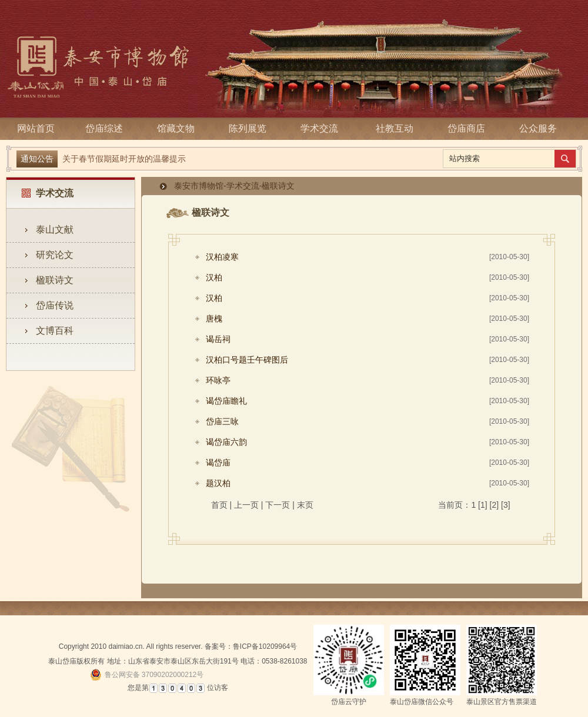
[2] (495, 505)
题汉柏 (218, 483)
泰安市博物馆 (199, 186)
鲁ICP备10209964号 (265, 646)
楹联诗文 (55, 280)
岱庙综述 (108, 128)
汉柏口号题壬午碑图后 (247, 360)
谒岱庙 (218, 463)
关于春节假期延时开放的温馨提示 (124, 159)
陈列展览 (251, 128)
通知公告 (37, 159)
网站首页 (36, 128)
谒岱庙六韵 (226, 442)
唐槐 (214, 319)
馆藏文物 (179, 128)
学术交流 (323, 128)
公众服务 (538, 128)
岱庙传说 (55, 305)
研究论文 (55, 255)
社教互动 (395, 128)
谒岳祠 (218, 339)
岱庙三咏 (222, 421)
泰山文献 (55, 229)
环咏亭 (218, 380)
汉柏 (214, 277)
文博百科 (55, 331)
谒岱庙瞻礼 (226, 401)
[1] (483, 505)
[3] (506, 505)
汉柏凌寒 (222, 257)
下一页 (278, 505)
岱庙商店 (466, 128)
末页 (305, 505)
